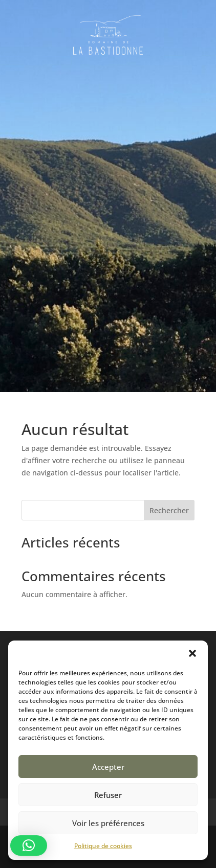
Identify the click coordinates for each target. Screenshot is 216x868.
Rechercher (169, 510)
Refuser (108, 795)
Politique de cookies (103, 846)
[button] (192, 653)
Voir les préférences (108, 823)
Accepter (108, 767)
